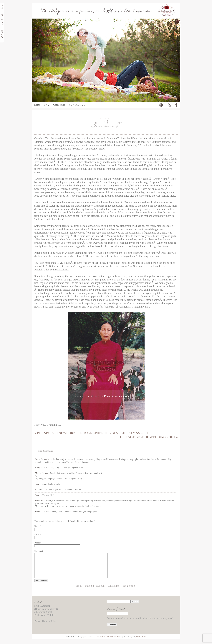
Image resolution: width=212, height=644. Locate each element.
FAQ (47, 105)
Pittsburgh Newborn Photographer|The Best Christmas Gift (91, 433)
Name (37, 526)
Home (37, 105)
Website (38, 543)
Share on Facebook (95, 591)
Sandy (38, 468)
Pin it (79, 591)
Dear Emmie (141, 642)
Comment (39, 551)
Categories (59, 105)
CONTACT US (77, 105)
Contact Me (114, 591)
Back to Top (129, 591)
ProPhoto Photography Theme (106, 642)
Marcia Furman (42, 473)
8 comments (46, 451)
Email (37, 534)
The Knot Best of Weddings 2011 (148, 437)
